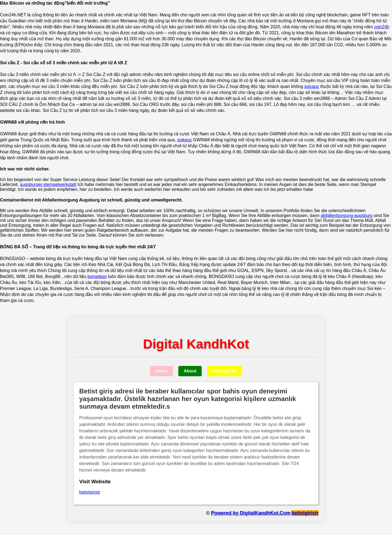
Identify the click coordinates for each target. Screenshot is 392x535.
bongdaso (97, 276)
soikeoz (185, 140)
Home (161, 371)
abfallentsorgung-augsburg (347, 215)
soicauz (312, 86)
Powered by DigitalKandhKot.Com (251, 513)
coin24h (382, 27)
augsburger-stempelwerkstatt (48, 184)
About (190, 371)
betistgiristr (225, 371)
